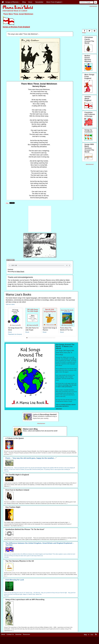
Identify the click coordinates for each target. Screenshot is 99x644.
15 (46, 338)
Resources (26, 634)
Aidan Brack (20, 272)
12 (42, 338)
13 (44, 338)
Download (10, 269)
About (3, 634)
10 (39, 338)
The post (6, 471)
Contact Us (10, 634)
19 (52, 338)
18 (51, 338)
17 (49, 338)
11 (41, 338)
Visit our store (10, 304)
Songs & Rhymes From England (16, 27)
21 (55, 338)
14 (45, 338)
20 (53, 338)
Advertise (18, 634)
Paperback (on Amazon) (15, 334)
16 (48, 338)
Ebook (10, 332)
